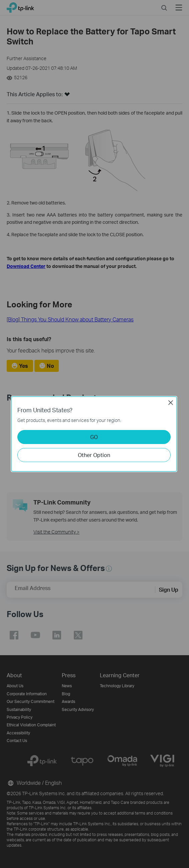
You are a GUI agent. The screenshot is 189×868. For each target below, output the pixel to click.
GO (94, 437)
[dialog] (94, 434)
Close (171, 403)
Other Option (94, 455)
